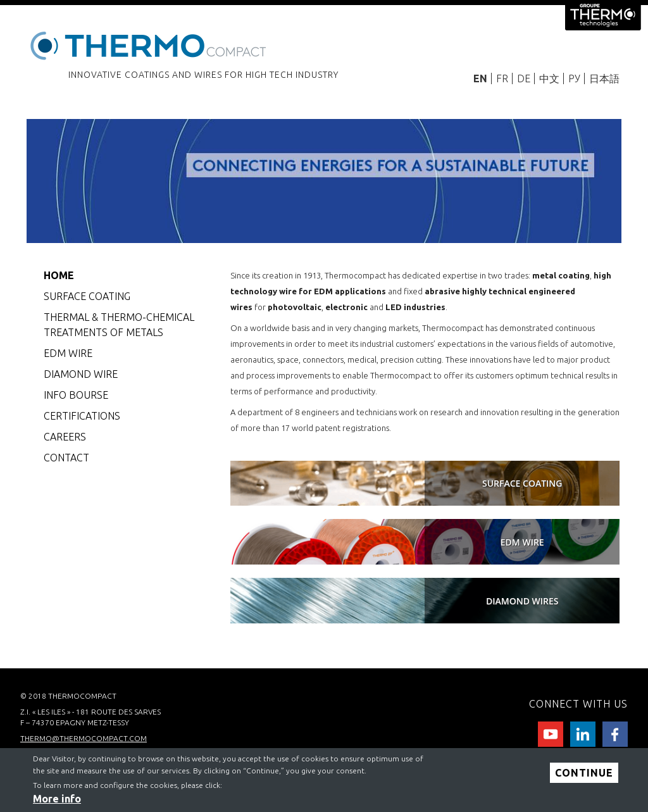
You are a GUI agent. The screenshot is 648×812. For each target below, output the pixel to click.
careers (65, 437)
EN (480, 78)
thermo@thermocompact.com (84, 738)
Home (59, 275)
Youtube (551, 734)
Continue (584, 775)
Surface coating (87, 296)
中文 (549, 78)
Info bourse (76, 395)
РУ (574, 78)
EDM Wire (68, 353)
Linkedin (583, 734)
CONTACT (66, 458)
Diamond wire (81, 374)
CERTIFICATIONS (82, 416)
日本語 (604, 78)
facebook (615, 734)
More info (57, 802)
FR (502, 78)
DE (524, 78)
